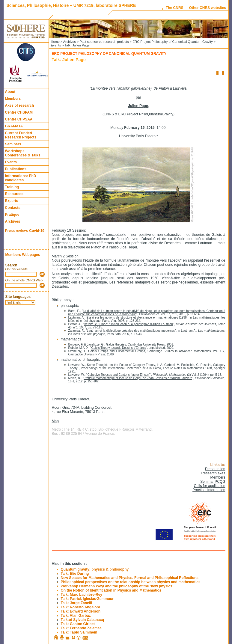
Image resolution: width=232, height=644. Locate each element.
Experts (12, 201)
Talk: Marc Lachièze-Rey (82, 595)
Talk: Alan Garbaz (76, 616)
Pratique (12, 215)
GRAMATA (14, 126)
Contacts (13, 208)
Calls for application (210, 486)
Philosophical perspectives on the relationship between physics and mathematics (131, 582)
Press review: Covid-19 (25, 231)
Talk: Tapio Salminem (79, 632)
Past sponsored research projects (104, 42)
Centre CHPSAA (19, 119)
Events (11, 162)
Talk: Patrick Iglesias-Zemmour (87, 599)
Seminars (13, 144)
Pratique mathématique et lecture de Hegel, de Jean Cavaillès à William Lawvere (138, 378)
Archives (13, 221)
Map (55, 421)
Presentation (215, 469)
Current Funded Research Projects (21, 135)
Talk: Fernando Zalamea (81, 628)
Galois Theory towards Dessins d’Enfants (119, 348)
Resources (14, 194)
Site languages (18, 297)
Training (12, 187)
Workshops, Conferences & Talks (23, 153)
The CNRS (175, 8)
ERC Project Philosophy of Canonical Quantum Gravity (173, 42)
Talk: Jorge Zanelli (76, 603)
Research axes (213, 473)
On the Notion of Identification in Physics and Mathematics (111, 590)
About (10, 92)
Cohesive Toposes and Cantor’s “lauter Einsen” (119, 375)
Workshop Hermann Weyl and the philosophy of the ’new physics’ (117, 586)
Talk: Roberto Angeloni (80, 607)
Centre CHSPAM (19, 112)
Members (13, 99)
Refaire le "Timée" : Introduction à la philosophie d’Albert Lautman (128, 324)
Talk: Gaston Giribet (78, 624)
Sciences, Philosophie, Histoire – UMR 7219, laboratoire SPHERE (71, 5)
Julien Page (138, 106)
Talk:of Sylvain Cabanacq (83, 620)
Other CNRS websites (208, 8)
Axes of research (20, 105)
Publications (16, 169)
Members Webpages (23, 255)
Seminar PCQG (213, 482)
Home (55, 42)
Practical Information (209, 490)
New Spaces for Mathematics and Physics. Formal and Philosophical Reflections (130, 578)
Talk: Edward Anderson (81, 611)
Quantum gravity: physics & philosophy (95, 569)
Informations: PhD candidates (21, 178)
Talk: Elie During (75, 574)
